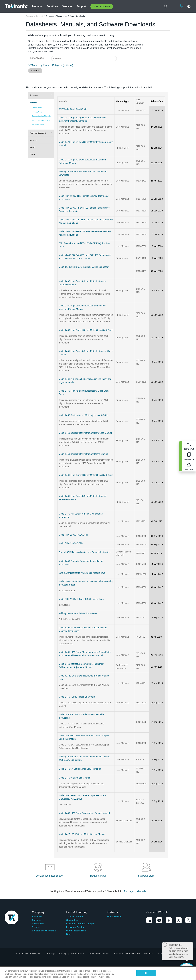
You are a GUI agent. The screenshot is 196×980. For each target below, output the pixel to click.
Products (37, 6)
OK (146, 973)
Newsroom (38, 924)
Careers (36, 920)
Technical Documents (39, 133)
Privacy (63, 953)
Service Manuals (38, 124)
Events (36, 927)
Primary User (37, 112)
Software (34, 140)
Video (33, 154)
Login (172, 6)
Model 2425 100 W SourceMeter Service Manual (82, 834)
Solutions (52, 6)
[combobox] (84, 58)
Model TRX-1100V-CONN (71, 543)
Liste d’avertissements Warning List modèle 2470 (82, 573)
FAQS (33, 147)
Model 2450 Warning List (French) (75, 778)
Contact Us (72, 920)
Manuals (34, 102)
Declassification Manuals (41, 116)
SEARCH (35, 71)
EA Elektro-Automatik (44, 931)
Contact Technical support (81, 924)
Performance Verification (41, 120)
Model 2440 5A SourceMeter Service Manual (80, 769)
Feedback (149, 953)
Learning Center (75, 927)
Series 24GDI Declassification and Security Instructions (85, 552)
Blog (69, 934)
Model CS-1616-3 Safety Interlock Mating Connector (84, 267)
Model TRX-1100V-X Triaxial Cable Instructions (81, 599)
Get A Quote (102, 6)
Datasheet (34, 95)
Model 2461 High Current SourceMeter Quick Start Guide (86, 475)
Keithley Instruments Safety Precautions (78, 613)
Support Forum (146, 876)
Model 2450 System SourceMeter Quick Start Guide (83, 415)
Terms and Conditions (99, 953)
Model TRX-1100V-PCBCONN (73, 535)
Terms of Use (77, 953)
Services (67, 6)
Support (81, 6)
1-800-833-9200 (75, 917)
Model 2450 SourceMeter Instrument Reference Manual (85, 433)
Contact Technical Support (50, 876)
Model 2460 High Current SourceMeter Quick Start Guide (86, 330)
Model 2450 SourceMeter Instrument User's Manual (83, 454)
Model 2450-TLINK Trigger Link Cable (77, 697)
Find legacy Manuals (135, 891)
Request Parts (98, 876)
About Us (37, 917)
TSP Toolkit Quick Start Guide (73, 109)
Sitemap (51, 953)
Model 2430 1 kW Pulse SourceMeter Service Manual (84, 813)
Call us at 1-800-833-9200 (127, 953)
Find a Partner (115, 917)
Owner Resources (76, 931)
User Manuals (37, 108)
